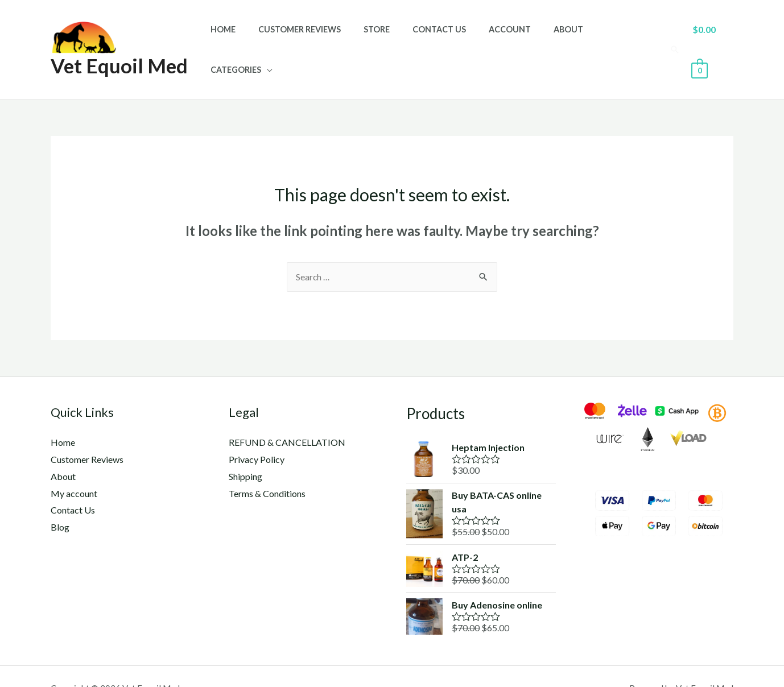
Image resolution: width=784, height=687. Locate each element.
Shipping (245, 452)
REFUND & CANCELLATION (287, 418)
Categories (612, 37)
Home (242, 37)
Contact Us (439, 37)
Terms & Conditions (267, 469)
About (555, 37)
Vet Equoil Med (119, 53)
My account (74, 469)
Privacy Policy (257, 435)
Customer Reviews (312, 37)
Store (383, 37)
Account (503, 37)
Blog (60, 502)
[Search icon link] (673, 37)
